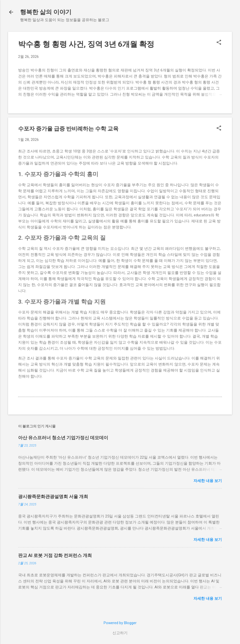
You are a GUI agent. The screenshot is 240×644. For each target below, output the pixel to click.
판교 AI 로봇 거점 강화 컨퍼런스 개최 (55, 555)
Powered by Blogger (120, 623)
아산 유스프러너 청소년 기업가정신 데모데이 (63, 438)
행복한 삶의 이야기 (46, 12)
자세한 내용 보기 (208, 481)
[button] (219, 43)
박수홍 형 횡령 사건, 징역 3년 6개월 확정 (86, 44)
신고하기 (120, 633)
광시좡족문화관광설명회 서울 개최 (53, 496)
